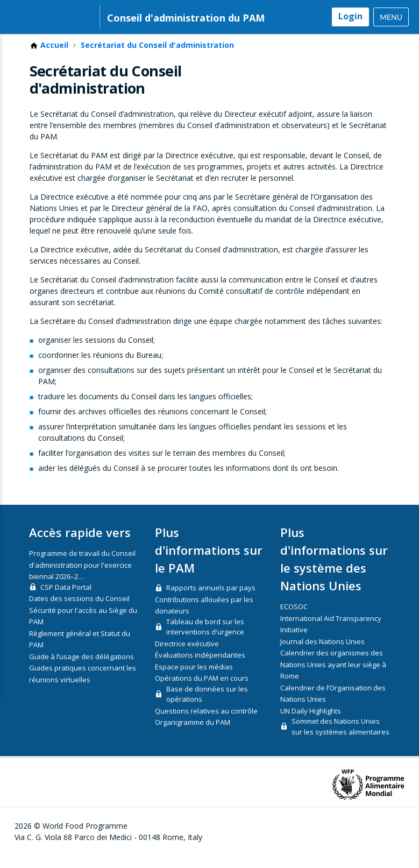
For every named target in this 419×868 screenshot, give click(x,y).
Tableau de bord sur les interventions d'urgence (205, 639)
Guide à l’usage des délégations (81, 669)
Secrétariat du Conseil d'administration (157, 58)
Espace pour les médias (194, 679)
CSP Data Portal (66, 599)
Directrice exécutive (187, 656)
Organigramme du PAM (193, 735)
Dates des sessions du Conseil (79, 611)
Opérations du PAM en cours (202, 690)
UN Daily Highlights (311, 723)
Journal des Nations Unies (322, 654)
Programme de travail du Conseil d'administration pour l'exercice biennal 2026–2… (82, 577)
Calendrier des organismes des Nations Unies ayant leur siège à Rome (333, 677)
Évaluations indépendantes (200, 667)
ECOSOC (294, 619)
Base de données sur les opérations (207, 707)
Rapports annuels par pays (211, 600)
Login (350, 16)
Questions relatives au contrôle (206, 723)
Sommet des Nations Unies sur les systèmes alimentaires (340, 739)
